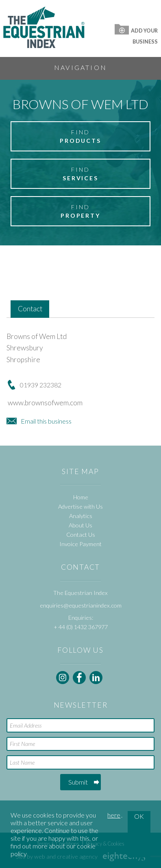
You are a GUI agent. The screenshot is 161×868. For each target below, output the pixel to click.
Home (81, 497)
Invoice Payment (80, 544)
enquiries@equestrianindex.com (81, 605)
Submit (78, 782)
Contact (30, 309)
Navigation (80, 67)
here (114, 815)
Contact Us (81, 535)
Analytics (81, 516)
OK (139, 816)
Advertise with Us (80, 506)
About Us (80, 525)
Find (80, 137)
